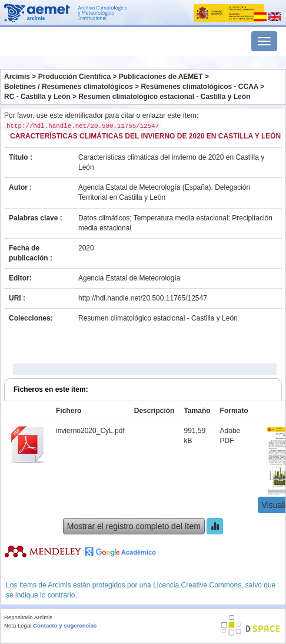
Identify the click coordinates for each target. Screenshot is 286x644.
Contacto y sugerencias (65, 625)
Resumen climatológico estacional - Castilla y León (164, 97)
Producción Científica (74, 77)
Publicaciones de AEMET (161, 77)
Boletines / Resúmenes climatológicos (69, 87)
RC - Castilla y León (37, 97)
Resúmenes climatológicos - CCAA (199, 87)
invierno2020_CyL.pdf (90, 431)
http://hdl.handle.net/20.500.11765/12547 (143, 298)
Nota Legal (18, 625)
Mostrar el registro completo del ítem (134, 526)
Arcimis (17, 77)
